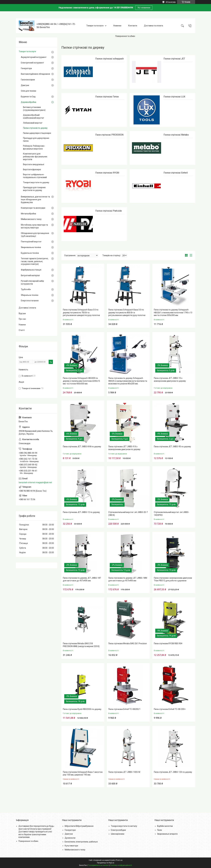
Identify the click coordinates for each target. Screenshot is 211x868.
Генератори (26, 68)
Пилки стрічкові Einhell (176, 173)
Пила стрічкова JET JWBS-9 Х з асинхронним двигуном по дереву (124, 448)
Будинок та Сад (28, 97)
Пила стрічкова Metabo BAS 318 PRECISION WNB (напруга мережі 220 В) (81, 645)
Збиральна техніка (30, 295)
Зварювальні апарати (167, 834)
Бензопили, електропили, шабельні (81, 842)
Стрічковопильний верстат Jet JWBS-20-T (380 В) (128, 514)
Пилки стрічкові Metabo (176, 135)
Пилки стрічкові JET (174, 59)
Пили (159, 830)
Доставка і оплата (27, 308)
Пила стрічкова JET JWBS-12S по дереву (173, 772)
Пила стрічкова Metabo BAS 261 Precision (128, 643)
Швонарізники (118, 834)
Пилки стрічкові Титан (107, 97)
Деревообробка (29, 102)
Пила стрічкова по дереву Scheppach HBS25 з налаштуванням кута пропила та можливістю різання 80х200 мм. (128, 381)
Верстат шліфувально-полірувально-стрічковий (35, 176)
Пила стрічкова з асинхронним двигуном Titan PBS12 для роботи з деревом (173, 579)
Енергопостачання (30, 301)
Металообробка (28, 214)
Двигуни (25, 85)
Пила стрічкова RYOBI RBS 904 (168, 643)
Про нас (22, 319)
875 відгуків (171, 2)
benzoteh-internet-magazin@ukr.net (35, 482)
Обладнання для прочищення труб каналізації (35, 235)
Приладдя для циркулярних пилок (36, 139)
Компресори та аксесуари (33, 208)
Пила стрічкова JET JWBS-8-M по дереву (82, 447)
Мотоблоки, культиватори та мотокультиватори (34, 226)
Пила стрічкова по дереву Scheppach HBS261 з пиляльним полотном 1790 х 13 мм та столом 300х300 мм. (173, 312)
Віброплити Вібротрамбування (79, 826)
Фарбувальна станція (31, 270)
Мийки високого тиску (31, 219)
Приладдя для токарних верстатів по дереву (34, 189)
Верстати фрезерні (32, 170)
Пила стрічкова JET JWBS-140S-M (124, 772)
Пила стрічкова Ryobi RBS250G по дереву (82, 709)
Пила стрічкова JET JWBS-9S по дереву (172, 447)
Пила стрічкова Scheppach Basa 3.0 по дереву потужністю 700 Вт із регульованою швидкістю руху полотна (81, 312)
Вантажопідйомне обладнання (35, 74)
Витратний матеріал (30, 275)
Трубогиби (26, 289)
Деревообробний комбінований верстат (34, 116)
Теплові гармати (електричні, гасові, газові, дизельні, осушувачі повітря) (35, 261)
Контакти (133, 26)
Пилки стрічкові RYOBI (107, 173)
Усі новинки (144, 8)
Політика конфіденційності (121, 865)
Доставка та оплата (153, 26)
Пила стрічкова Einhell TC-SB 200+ (170, 709)
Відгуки (22, 313)
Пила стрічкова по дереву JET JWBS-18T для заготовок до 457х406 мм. (82, 579)
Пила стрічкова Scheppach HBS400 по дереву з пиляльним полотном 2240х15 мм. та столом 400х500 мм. (81, 381)
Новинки (117, 26)
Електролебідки (118, 830)
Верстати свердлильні (34, 164)
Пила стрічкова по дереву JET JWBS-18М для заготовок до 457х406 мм (128, 579)
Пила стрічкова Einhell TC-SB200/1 (124, 709)
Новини (22, 325)
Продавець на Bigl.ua (106, 863)
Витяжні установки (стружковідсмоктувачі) (34, 109)
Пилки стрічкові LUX (174, 97)
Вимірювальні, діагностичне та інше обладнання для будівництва (35, 199)
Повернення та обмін (125, 36)
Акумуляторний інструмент (34, 57)
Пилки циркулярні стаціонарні (37, 133)
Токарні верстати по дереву (36, 182)
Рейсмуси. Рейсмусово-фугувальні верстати (34, 147)
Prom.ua (119, 860)
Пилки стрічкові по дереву (35, 128)
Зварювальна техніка (31, 247)
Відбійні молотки (165, 826)
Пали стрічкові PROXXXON (109, 135)
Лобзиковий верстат (33, 123)
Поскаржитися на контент (98, 865)
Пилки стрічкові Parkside (109, 211)
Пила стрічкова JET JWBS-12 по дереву (81, 512)
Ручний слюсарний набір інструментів (32, 282)
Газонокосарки (28, 80)
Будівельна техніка (30, 253)
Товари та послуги (95, 26)
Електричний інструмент (32, 63)
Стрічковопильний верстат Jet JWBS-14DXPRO (171, 514)
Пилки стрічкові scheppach (109, 59)
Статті (22, 330)
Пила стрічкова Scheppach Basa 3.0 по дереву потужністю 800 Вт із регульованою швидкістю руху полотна (127, 312)
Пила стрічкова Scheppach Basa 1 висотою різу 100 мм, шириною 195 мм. (83, 773)
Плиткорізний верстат (31, 242)
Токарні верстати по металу (124, 826)
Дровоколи (70, 838)
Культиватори (71, 846)
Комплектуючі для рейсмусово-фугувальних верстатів (35, 156)
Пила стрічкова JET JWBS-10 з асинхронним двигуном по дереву (170, 380)
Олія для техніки (29, 91)
